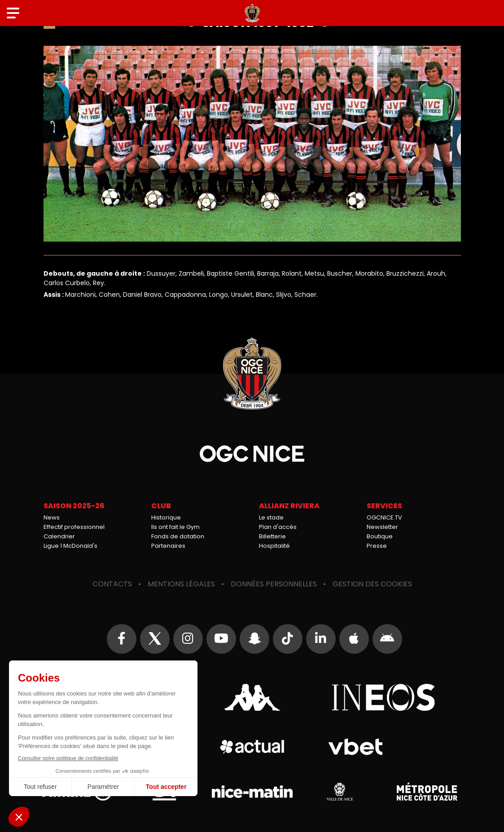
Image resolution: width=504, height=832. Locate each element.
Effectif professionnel (74, 527)
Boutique (380, 536)
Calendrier (59, 536)
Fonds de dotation (178, 536)
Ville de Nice (340, 792)
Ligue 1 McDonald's (70, 546)
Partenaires (168, 546)
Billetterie (272, 536)
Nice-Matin (252, 792)
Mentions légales (181, 584)
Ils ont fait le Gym (175, 527)
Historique (166, 517)
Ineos (384, 697)
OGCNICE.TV (384, 517)
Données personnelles (274, 584)
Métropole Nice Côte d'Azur (427, 792)
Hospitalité (274, 546)
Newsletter (382, 527)
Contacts (112, 584)
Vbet (356, 747)
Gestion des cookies (372, 584)
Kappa (252, 697)
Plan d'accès (278, 527)
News (52, 517)
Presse (377, 546)
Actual (252, 747)
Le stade (271, 517)
